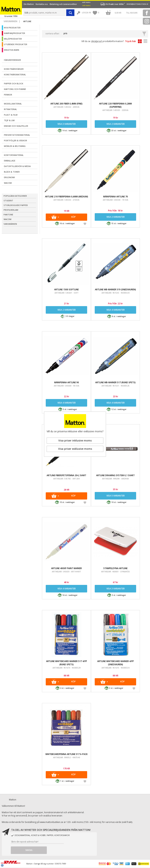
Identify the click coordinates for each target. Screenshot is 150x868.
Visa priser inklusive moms (75, 440)
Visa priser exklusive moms (75, 449)
